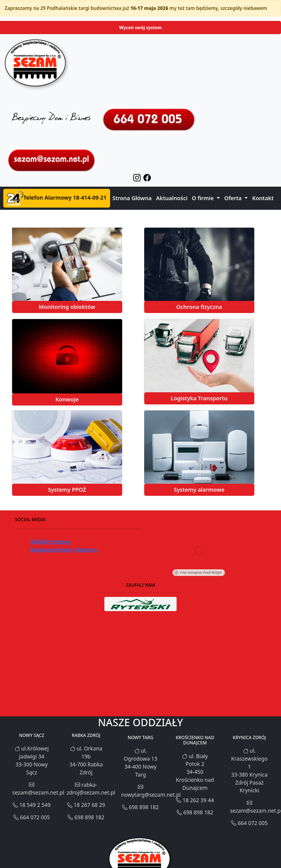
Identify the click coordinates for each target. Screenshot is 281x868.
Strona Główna (132, 198)
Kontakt (263, 198)
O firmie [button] (203, 198)
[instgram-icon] (136, 179)
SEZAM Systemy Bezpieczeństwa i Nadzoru (64, 546)
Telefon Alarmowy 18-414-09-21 (57, 198)
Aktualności (172, 198)
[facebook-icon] (146, 179)
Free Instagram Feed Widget (198, 573)
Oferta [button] (234, 198)
